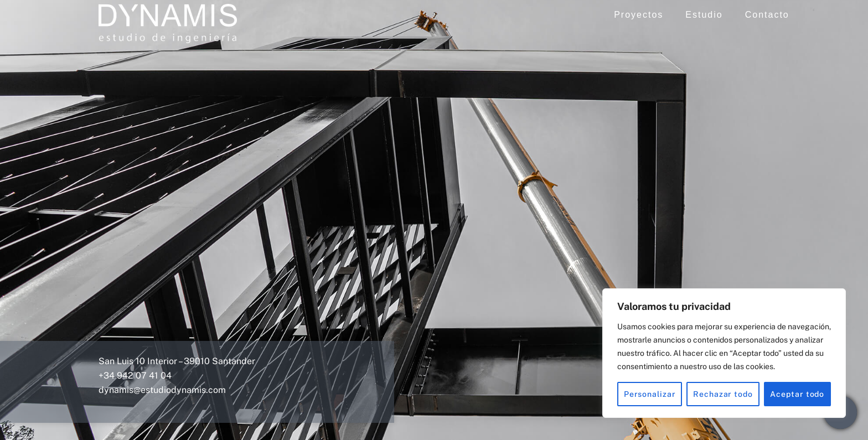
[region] (724, 353)
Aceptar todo (797, 394)
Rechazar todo (723, 394)
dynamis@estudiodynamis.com (162, 390)
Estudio (704, 15)
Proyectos (639, 15)
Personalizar (650, 394)
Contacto (767, 15)
